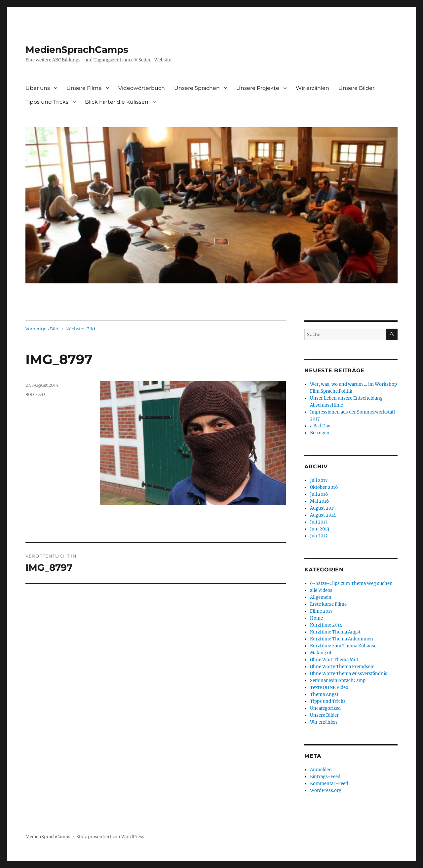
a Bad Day (320, 426)
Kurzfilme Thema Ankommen (342, 639)
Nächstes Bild (80, 329)
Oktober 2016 (324, 487)
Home (316, 618)
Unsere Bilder (356, 88)
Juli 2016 (319, 494)
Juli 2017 (319, 480)
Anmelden (321, 770)
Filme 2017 (321, 611)
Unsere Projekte (258, 88)
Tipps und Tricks (47, 102)
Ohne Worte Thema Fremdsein (342, 667)
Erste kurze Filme (328, 604)
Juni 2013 (320, 529)
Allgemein (321, 597)
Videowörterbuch (142, 88)
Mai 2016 (320, 501)
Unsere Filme (84, 88)
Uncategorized (325, 708)
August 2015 (323, 508)
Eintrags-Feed (325, 777)
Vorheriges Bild (42, 329)
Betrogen (320, 433)
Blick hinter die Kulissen (117, 102)
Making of (321, 653)
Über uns (38, 88)
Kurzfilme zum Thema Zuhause (343, 646)
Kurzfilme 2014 (326, 625)
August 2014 (323, 515)
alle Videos (321, 590)
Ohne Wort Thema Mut (334, 660)
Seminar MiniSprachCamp (338, 681)
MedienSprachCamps (77, 50)
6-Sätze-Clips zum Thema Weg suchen (351, 583)
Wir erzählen (312, 88)
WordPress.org (326, 791)
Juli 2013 (319, 522)
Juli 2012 (319, 536)
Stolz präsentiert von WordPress (110, 837)
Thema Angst (324, 694)
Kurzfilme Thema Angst (335, 632)
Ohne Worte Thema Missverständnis (349, 674)
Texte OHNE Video (329, 687)
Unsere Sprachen (197, 88)
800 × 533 (35, 394)
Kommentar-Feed (329, 784)
